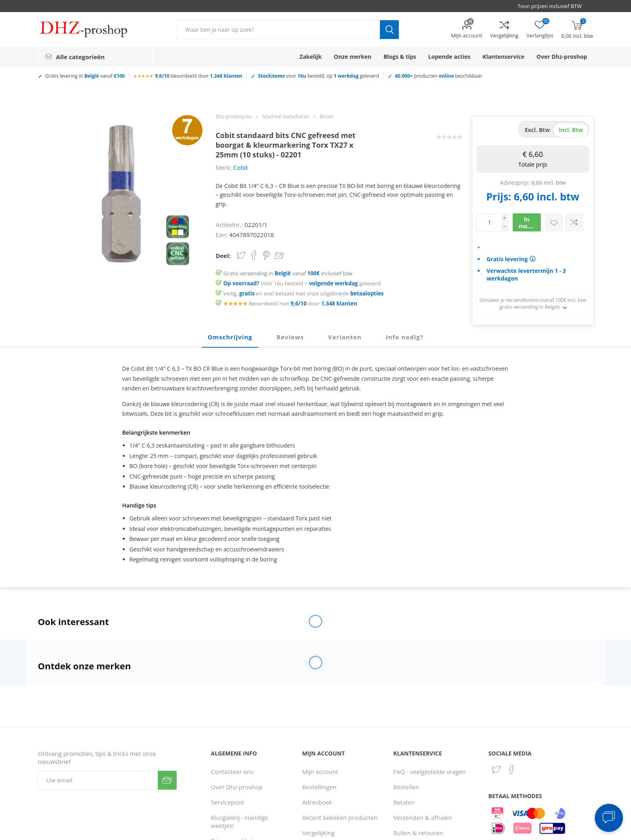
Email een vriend (279, 256)
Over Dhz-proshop (237, 787)
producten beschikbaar (439, 76)
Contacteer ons (232, 772)
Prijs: (499, 196)
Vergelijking (504, 35)
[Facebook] (511, 770)
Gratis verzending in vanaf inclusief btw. (289, 273)
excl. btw (537, 130)
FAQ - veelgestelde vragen (429, 772)
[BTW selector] (553, 6)
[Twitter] (496, 770)
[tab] (230, 337)
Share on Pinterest (267, 255)
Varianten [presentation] (345, 337)
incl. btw (571, 130)
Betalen (404, 802)
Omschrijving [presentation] (230, 337)
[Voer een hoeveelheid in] (489, 222)
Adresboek (317, 802)
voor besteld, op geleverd (319, 76)
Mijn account (467, 35)
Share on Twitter (241, 255)
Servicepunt (228, 802)
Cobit (240, 167)
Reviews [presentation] (290, 337)
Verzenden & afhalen (423, 817)
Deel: (223, 256)
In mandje (529, 223)
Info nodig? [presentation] (404, 337)
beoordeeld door (199, 76)
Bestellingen (319, 787)
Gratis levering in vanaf (85, 76)
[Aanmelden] (98, 780)
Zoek (389, 30)
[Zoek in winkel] (278, 30)
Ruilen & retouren (418, 833)
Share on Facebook (254, 255)
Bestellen (406, 787)
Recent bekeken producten (340, 817)
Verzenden (167, 780)
